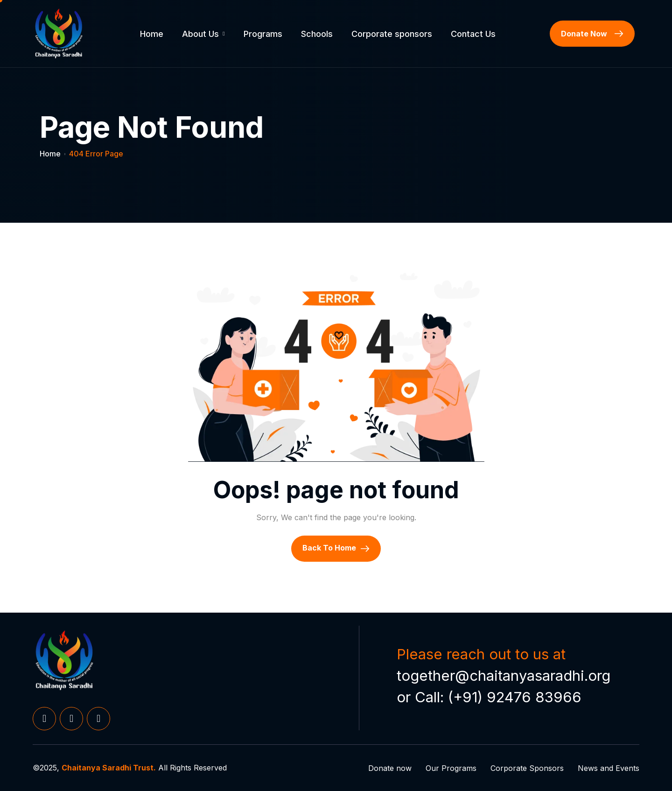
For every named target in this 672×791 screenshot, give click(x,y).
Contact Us (473, 34)
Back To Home (336, 548)
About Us (203, 34)
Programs (263, 34)
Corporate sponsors (392, 34)
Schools (317, 34)
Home (152, 34)
